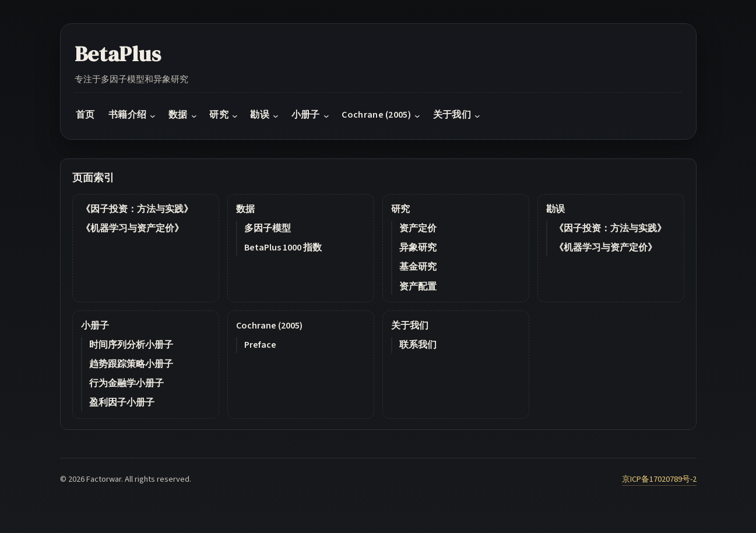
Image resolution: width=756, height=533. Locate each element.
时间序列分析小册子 (131, 345)
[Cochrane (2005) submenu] (417, 115)
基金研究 (418, 267)
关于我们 (410, 326)
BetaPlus (118, 54)
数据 (245, 209)
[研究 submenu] (235, 115)
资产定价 (418, 228)
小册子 (95, 326)
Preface (260, 345)
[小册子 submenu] (326, 115)
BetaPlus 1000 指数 (283, 248)
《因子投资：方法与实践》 (137, 209)
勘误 (555, 209)
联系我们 (418, 345)
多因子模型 (268, 228)
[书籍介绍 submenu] (153, 115)
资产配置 (418, 287)
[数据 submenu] (194, 115)
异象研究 (418, 248)
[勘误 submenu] (276, 115)
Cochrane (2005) (269, 326)
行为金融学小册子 (126, 383)
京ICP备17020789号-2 (659, 479)
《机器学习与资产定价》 (132, 228)
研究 (400, 209)
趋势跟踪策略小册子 (131, 364)
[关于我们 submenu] (477, 115)
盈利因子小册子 (122, 403)
